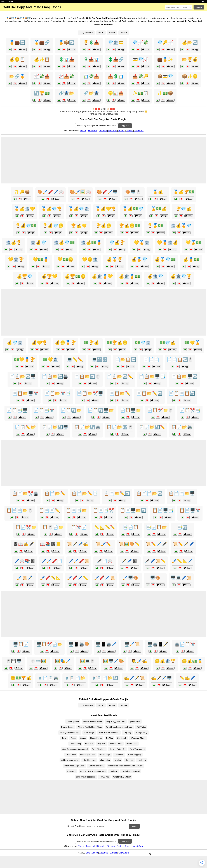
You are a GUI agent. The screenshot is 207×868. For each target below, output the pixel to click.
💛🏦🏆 (16, 259)
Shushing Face (89, 760)
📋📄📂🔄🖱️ (120, 427)
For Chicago (89, 733)
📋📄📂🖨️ (182, 427)
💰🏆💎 (25, 276)
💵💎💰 (168, 343)
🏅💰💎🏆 (52, 209)
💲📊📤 (67, 59)
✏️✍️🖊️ (187, 678)
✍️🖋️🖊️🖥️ (161, 678)
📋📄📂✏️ (55, 493)
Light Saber (105, 760)
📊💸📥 (91, 76)
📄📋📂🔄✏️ (120, 376)
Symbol (113, 853)
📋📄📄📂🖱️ (20, 510)
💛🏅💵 (193, 243)
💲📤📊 (91, 59)
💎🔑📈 (165, 42)
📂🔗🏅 (17, 76)
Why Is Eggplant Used (116, 721)
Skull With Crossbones (86, 777)
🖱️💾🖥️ (14, 661)
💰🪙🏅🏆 (65, 343)
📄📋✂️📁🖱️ (160, 410)
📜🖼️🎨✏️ (129, 544)
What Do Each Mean (122, 777)
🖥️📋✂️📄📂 (49, 644)
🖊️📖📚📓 (25, 561)
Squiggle (114, 771)
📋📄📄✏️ (49, 510)
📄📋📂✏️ (120, 393)
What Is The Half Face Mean (90, 727)
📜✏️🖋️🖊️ (184, 544)
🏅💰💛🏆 (106, 209)
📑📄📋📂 (156, 527)
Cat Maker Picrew (96, 766)
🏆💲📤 (91, 42)
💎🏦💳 (116, 42)
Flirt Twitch (141, 727)
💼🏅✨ (165, 59)
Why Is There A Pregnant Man (93, 771)
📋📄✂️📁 (26, 527)
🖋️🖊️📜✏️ (155, 561)
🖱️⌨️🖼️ (38, 661)
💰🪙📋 (17, 59)
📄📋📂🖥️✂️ (25, 393)
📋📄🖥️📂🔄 (133, 510)
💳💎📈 (140, 59)
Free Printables (99, 749)
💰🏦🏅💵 (129, 276)
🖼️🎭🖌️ (63, 661)
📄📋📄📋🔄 (182, 393)
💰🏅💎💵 (165, 259)
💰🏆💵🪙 (75, 276)
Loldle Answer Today (70, 760)
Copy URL (125, 126)
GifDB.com (124, 853)
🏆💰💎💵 (26, 226)
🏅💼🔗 (42, 42)
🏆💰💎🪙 (53, 226)
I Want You (104, 777)
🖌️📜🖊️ (25, 578)
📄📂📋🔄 (126, 360)
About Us (104, 853)
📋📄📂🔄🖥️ (55, 427)
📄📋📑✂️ (44, 410)
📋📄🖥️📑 (163, 510)
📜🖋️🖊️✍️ (78, 544)
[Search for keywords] (178, 7)
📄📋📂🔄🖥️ (23, 376)
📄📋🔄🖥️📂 (101, 410)
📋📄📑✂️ (103, 510)
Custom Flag (75, 744)
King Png (127, 733)
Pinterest (113, 131)
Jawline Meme (116, 744)
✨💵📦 (165, 93)
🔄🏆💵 (42, 93)
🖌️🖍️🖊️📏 (78, 578)
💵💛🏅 (192, 343)
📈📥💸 (67, 76)
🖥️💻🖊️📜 (181, 578)
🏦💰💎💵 (64, 243)
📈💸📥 (42, 76)
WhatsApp (139, 131)
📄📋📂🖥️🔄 (184, 376)
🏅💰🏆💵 (184, 192)
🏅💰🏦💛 (25, 209)
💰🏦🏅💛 (102, 276)
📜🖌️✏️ (103, 544)
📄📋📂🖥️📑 (152, 376)
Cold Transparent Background (75, 749)
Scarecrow (119, 755)
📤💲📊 (116, 76)
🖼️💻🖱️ (88, 661)
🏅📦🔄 (67, 42)
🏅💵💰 (159, 209)
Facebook (92, 131)
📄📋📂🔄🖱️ (87, 376)
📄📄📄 (151, 360)
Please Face (132, 744)
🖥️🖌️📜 (132, 644)
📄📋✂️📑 (190, 410)
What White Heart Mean (109, 733)
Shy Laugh (122, 738)
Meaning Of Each (88, 755)
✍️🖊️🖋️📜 (134, 678)
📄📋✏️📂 (25, 427)
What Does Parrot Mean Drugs (119, 727)
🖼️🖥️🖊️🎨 (113, 661)
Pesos (73, 738)
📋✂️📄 (79, 527)
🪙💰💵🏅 (192, 661)
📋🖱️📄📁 (53, 527)
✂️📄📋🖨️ (48, 678)
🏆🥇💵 (155, 226)
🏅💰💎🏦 (79, 209)
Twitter (83, 131)
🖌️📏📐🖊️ (182, 561)
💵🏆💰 (91, 343)
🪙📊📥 (116, 93)
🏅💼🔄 (17, 42)
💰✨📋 (42, 59)
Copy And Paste (86, 33)
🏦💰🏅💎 (181, 226)
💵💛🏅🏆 (24, 360)
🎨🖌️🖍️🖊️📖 (51, 192)
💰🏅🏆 (115, 259)
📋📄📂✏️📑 (85, 493)
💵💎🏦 (143, 343)
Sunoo (83, 738)
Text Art (101, 33)
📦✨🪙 (190, 76)
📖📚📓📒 (51, 544)
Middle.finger (105, 755)
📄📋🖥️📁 (131, 410)
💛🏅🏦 (142, 243)
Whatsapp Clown (138, 738)
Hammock (71, 771)
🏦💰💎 (38, 243)
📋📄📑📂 (76, 510)
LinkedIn (103, 131)
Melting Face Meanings (70, 733)
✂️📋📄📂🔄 (105, 678)
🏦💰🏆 (14, 243)
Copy (22, 50)
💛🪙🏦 (90, 259)
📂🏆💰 (190, 59)
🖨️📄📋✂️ (185, 644)
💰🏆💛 (49, 276)
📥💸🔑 (140, 76)
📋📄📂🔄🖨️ (87, 427)
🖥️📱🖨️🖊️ (106, 644)
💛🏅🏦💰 (168, 243)
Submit (134, 826)
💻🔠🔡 (100, 360)
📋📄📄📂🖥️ (182, 493)
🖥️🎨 (155, 578)
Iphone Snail (135, 721)
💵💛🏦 (50, 360)
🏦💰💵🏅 (91, 243)
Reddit (121, 131)
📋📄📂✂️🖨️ (25, 493)
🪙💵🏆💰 (21, 678)
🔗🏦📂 (67, 93)
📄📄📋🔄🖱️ (180, 360)
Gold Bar (124, 33)
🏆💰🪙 (103, 226)
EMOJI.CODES (7, 2)
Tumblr (129, 131)
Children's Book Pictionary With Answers (125, 766)
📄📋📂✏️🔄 (149, 393)
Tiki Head (129, 760)
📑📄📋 (131, 527)
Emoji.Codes (92, 853)
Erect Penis (71, 755)
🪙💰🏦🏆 (165, 661)
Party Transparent (137, 749)
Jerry (64, 738)
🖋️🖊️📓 (129, 561)
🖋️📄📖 (105, 561)
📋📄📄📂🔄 (149, 493)
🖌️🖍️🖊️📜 (105, 578)
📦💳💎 (165, 76)
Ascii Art (112, 33)
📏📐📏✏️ (105, 527)
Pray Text (101, 744)
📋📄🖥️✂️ (190, 510)
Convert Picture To (117, 749)
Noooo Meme (96, 738)
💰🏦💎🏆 (181, 276)
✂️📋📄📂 (75, 678)
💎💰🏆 (117, 243)
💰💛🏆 (39, 343)
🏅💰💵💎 (133, 209)
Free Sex (89, 744)
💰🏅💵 (191, 259)
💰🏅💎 (139, 259)
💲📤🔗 (116, 59)
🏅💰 (158, 192)
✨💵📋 (140, 93)
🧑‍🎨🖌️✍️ (139, 661)
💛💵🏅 (41, 259)
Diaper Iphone (73, 721)
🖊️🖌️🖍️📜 (79, 561)
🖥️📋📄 (21, 644)
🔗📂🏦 (91, 93)
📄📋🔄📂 (71, 410)
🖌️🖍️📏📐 (51, 578)
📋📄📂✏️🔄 (117, 493)
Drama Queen (67, 727)
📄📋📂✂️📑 (58, 393)
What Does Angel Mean (74, 766)
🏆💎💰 (184, 209)
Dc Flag (109, 738)
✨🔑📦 (22, 192)
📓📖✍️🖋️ (23, 544)
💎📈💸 (140, 42)
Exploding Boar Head (131, 771)
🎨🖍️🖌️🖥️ (107, 192)
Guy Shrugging (135, 755)
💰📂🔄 (190, 42)
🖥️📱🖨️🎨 (79, 644)
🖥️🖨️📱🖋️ (158, 644)
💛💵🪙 (65, 259)
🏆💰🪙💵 (129, 226)
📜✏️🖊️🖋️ (156, 544)
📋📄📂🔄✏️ (152, 427)
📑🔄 (182, 527)
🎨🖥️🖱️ (133, 192)
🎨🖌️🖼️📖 (80, 192)
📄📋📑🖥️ (17, 410)
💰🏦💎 (155, 276)
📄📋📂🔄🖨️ (55, 376)
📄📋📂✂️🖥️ (90, 393)
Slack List (142, 760)
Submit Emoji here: (76, 826)
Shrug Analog (141, 733)
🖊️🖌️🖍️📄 (52, 561)
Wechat (118, 760)
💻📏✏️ (75, 360)
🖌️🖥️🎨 (131, 578)
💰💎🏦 (15, 343)
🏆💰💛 (79, 226)
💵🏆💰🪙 (117, 343)
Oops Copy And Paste (93, 721)
